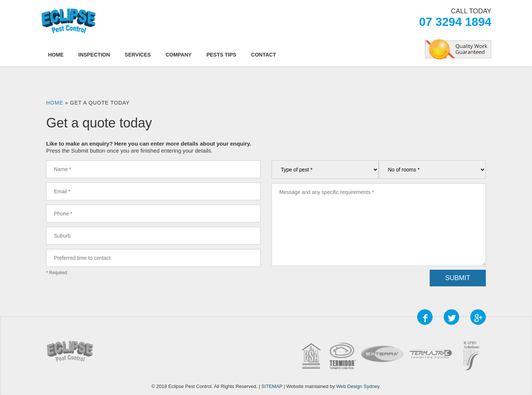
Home (56, 55)
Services (138, 55)
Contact (264, 55)
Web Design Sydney (358, 386)
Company (179, 55)
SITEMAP (272, 386)
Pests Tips (221, 55)
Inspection (94, 55)
